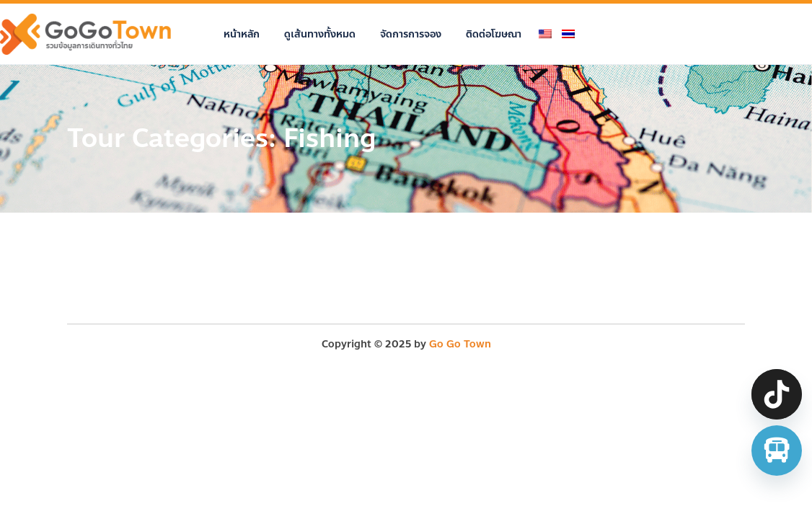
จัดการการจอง (411, 34)
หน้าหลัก (242, 34)
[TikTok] (777, 394)
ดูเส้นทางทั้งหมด (320, 34)
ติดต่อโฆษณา (494, 34)
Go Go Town (460, 344)
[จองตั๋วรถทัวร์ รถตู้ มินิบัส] (777, 451)
